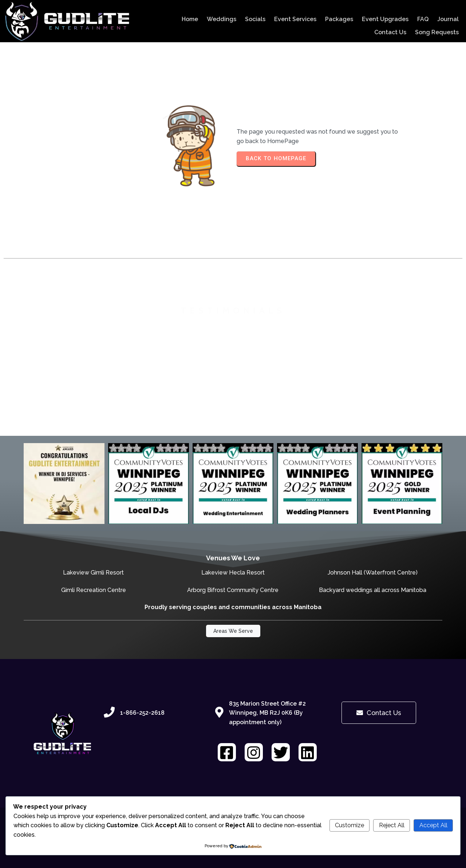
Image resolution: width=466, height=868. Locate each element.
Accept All (433, 825)
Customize (349, 825)
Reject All (392, 825)
